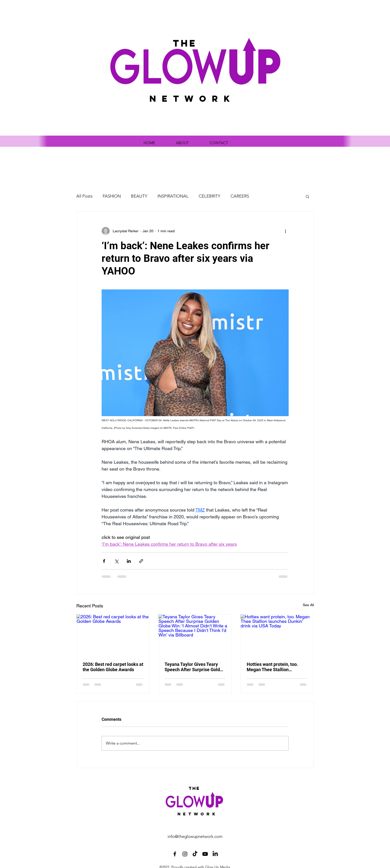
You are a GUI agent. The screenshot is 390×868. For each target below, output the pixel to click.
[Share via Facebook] (104, 561)
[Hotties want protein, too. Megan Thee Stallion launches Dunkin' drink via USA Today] (277, 635)
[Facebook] (175, 854)
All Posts (84, 196)
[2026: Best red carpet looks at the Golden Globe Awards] (113, 635)
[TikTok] (195, 854)
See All (308, 605)
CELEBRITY (210, 196)
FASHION (112, 196)
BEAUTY (139, 196)
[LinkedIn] (215, 854)
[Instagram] (185, 854)
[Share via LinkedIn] (129, 561)
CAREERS (240, 196)
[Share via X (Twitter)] (116, 561)
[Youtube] (205, 854)
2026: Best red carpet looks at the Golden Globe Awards (113, 667)
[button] (307, 196)
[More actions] (286, 231)
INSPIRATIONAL (173, 196)
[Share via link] (141, 561)
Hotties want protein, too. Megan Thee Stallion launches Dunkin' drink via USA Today (273, 667)
